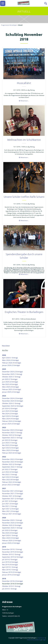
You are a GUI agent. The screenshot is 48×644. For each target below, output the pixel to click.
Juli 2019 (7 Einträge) (10, 559)
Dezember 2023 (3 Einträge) (12, 430)
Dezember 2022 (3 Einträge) (12, 459)
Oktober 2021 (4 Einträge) (12, 496)
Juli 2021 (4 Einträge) (10, 501)
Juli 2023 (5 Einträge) (10, 440)
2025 (4, 369)
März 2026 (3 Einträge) (10, 360)
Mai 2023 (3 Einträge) (10, 445)
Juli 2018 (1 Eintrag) (9, 589)
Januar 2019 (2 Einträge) (11, 575)
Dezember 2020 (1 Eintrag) (12, 520)
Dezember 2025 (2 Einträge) (12, 372)
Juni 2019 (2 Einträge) (10, 562)
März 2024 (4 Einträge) (10, 419)
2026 (4, 355)
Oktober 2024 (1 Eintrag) (11, 403)
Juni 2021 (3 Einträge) (10, 504)
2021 (4, 488)
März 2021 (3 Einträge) (10, 511)
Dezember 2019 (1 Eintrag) (12, 549)
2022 (4, 457)
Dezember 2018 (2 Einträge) (12, 581)
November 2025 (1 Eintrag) (12, 374)
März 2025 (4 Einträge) (10, 387)
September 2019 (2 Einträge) (13, 557)
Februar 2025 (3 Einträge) (11, 389)
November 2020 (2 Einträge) (13, 523)
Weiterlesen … (25, 101)
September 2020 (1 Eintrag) (12, 528)
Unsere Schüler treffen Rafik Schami (24, 197)
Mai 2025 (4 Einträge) (10, 384)
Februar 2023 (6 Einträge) (11, 453)
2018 (4, 579)
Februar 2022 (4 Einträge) (11, 482)
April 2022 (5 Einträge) (10, 477)
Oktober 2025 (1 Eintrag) (11, 377)
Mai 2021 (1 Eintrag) (10, 506)
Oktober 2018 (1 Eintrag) (11, 586)
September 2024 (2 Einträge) (13, 406)
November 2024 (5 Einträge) (13, 401)
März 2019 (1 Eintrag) (10, 570)
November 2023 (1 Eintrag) (12, 433)
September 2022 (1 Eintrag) (12, 467)
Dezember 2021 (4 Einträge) (12, 491)
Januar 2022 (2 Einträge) (11, 485)
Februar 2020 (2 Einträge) (11, 540)
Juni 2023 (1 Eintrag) (10, 443)
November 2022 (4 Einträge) (13, 462)
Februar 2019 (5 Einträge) (11, 572)
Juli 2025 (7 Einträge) (10, 379)
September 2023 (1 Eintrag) (12, 438)
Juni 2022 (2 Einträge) (10, 472)
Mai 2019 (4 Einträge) (10, 565)
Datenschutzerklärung (34, 640)
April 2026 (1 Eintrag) (10, 358)
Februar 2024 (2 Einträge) (11, 421)
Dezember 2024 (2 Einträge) (12, 398)
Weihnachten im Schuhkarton (24, 140)
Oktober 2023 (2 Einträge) (12, 435)
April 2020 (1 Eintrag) (10, 535)
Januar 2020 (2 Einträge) (11, 543)
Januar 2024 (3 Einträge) (11, 424)
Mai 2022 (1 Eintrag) (10, 474)
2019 (4, 547)
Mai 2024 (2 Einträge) (10, 414)
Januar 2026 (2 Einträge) (11, 365)
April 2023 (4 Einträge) (10, 448)
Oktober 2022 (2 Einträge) (12, 464)
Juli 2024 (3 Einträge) (10, 408)
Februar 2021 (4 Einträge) (11, 514)
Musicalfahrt (24, 83)
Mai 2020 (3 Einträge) (10, 533)
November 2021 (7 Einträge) (13, 493)
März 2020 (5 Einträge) (10, 538)
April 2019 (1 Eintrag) (10, 567)
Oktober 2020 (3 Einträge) (12, 525)
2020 (4, 518)
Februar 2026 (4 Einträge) (11, 363)
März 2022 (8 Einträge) (10, 480)
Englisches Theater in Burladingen (24, 312)
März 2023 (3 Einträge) (10, 450)
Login (44, 640)
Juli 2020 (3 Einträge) (10, 530)
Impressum (41, 638)
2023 (4, 427)
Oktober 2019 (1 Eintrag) (11, 554)
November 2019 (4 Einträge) (13, 552)
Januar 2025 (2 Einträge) (11, 392)
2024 (4, 396)
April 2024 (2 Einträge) (10, 416)
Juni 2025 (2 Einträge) (10, 382)
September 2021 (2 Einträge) (13, 499)
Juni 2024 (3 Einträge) (10, 411)
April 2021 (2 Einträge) (10, 509)
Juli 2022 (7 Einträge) (10, 469)
